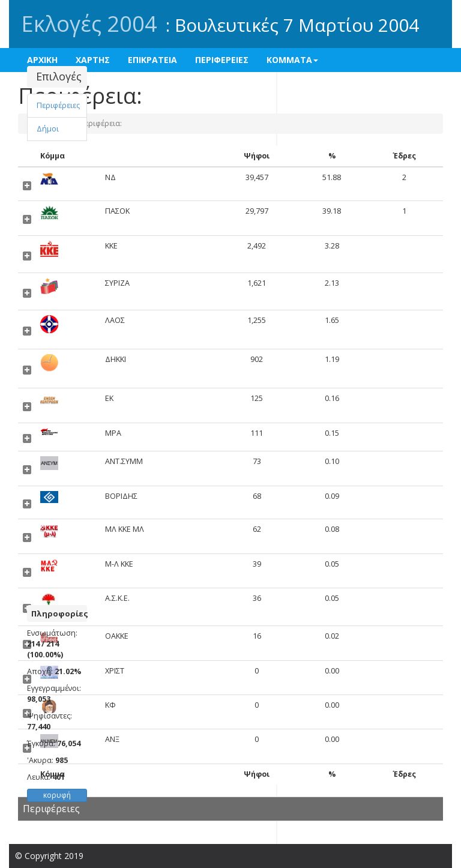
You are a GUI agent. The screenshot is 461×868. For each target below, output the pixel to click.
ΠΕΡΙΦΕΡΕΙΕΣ (222, 60)
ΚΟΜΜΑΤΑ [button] (292, 60)
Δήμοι (48, 129)
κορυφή (57, 795)
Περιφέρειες (58, 105)
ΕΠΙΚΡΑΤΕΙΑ (152, 60)
